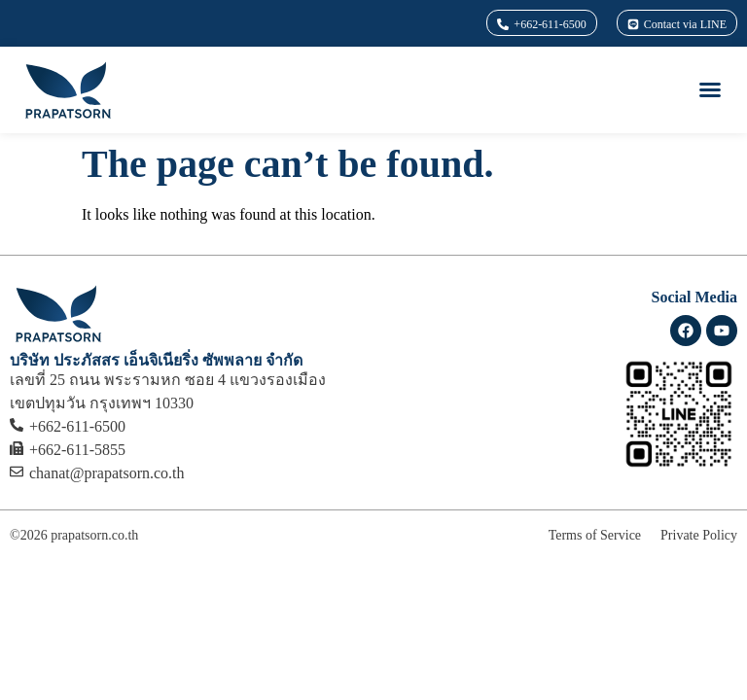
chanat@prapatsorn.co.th (107, 473)
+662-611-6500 (77, 426)
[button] (710, 89)
